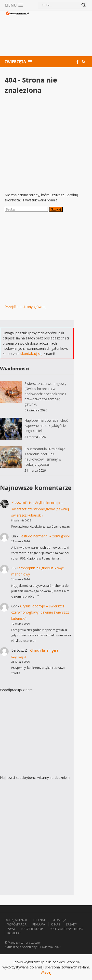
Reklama (39, 924)
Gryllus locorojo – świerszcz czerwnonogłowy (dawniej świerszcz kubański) (40, 509)
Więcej (46, 972)
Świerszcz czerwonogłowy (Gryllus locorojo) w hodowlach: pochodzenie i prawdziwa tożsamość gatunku (45, 394)
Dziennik (40, 920)
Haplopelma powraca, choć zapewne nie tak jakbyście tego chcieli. (46, 426)
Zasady (71, 924)
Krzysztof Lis (21, 503)
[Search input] (60, 5)
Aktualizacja (13, 947)
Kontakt (14, 933)
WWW (11, 929)
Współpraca (17, 924)
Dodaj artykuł (16, 920)
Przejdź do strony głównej (26, 307)
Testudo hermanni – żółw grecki (45, 536)
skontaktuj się (31, 354)
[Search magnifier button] (84, 5)
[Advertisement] (59, 34)
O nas (55, 924)
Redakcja (59, 920)
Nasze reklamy (33, 929)
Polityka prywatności (67, 929)
